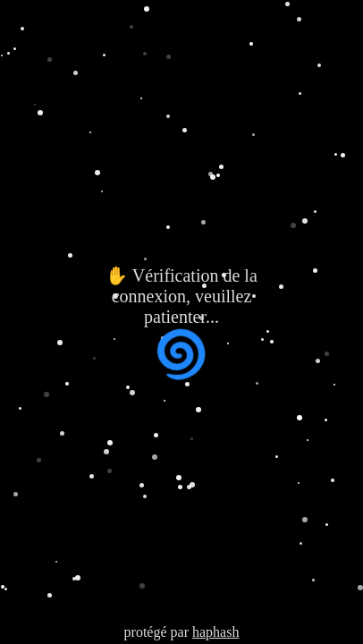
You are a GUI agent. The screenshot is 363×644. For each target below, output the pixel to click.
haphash (215, 632)
